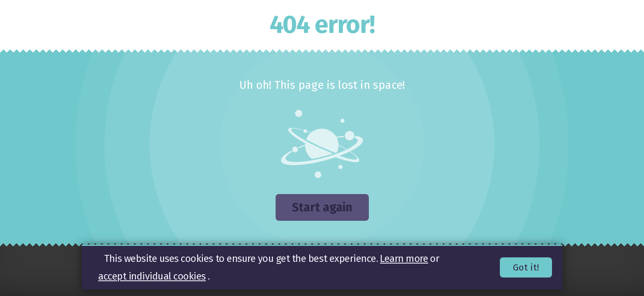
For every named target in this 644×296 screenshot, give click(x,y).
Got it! (526, 268)
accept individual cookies (152, 276)
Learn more (404, 259)
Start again (322, 207)
